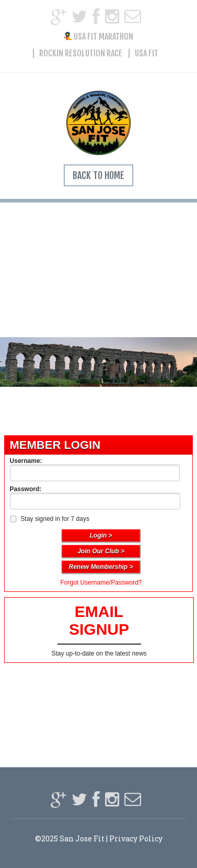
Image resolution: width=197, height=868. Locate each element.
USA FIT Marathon (98, 37)
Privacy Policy (136, 839)
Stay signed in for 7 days (49, 519)
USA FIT (147, 53)
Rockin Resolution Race (81, 53)
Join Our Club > (101, 551)
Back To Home (98, 175)
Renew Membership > (101, 567)
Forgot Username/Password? (101, 582)
